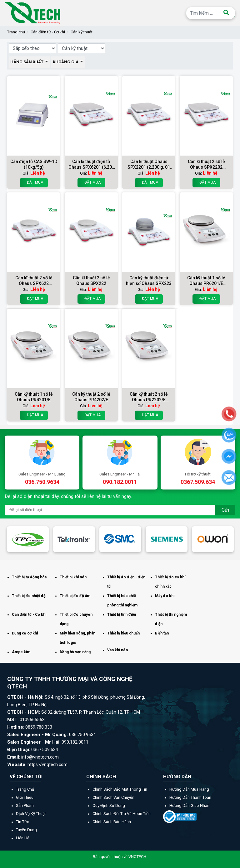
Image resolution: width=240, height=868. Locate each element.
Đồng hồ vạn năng (75, 652)
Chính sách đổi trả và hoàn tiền (122, 814)
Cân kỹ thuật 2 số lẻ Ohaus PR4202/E (91, 397)
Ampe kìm (21, 652)
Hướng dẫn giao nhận (189, 805)
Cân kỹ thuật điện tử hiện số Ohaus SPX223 (149, 281)
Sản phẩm (25, 805)
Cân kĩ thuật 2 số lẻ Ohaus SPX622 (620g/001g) (34, 281)
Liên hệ (23, 838)
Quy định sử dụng (109, 805)
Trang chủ (16, 32)
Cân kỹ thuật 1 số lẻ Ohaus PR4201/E (34, 397)
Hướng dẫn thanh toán (190, 797)
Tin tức (22, 822)
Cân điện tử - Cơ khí (48, 32)
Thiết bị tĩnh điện (122, 615)
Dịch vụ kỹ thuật (31, 814)
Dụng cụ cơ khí (25, 633)
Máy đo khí (165, 596)
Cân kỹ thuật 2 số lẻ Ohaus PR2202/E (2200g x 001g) (149, 397)
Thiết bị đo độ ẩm (75, 596)
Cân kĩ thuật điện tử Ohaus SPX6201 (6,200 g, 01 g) (91, 164)
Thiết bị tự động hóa (29, 577)
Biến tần (162, 633)
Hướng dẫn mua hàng (189, 789)
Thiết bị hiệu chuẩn (123, 633)
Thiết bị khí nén (73, 577)
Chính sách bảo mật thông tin (120, 789)
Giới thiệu (25, 797)
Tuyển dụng (26, 830)
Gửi (225, 510)
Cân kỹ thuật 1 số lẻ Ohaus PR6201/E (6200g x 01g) (206, 281)
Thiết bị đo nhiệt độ (29, 596)
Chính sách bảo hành (112, 822)
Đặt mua (34, 183)
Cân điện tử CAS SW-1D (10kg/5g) (34, 164)
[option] (28, 539)
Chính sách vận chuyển (113, 797)
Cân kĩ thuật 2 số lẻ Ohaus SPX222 (91, 281)
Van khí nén (117, 650)
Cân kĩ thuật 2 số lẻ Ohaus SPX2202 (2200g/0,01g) (206, 164)
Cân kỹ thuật (82, 32)
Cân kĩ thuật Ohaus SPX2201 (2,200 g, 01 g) (149, 164)
